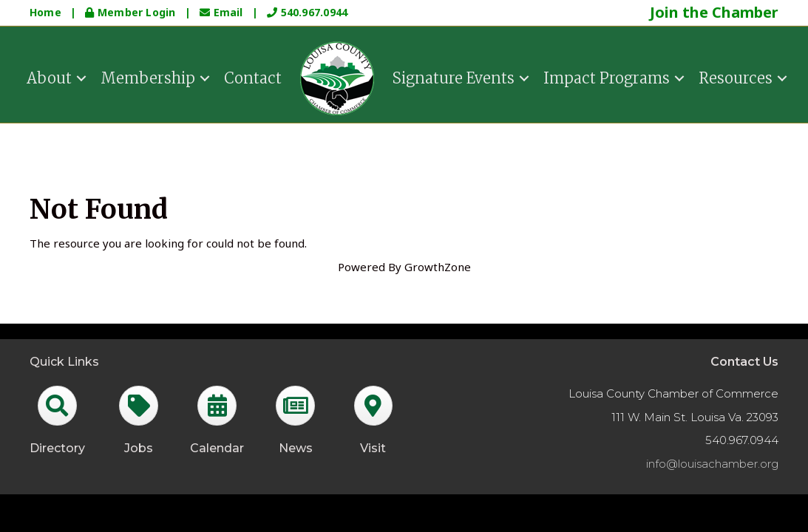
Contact (253, 76)
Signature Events (454, 76)
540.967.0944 (307, 12)
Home (45, 12)
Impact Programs (607, 76)
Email (223, 12)
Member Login (132, 12)
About (49, 76)
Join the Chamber (714, 12)
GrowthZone (438, 267)
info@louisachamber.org (712, 464)
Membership (148, 76)
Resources (736, 76)
